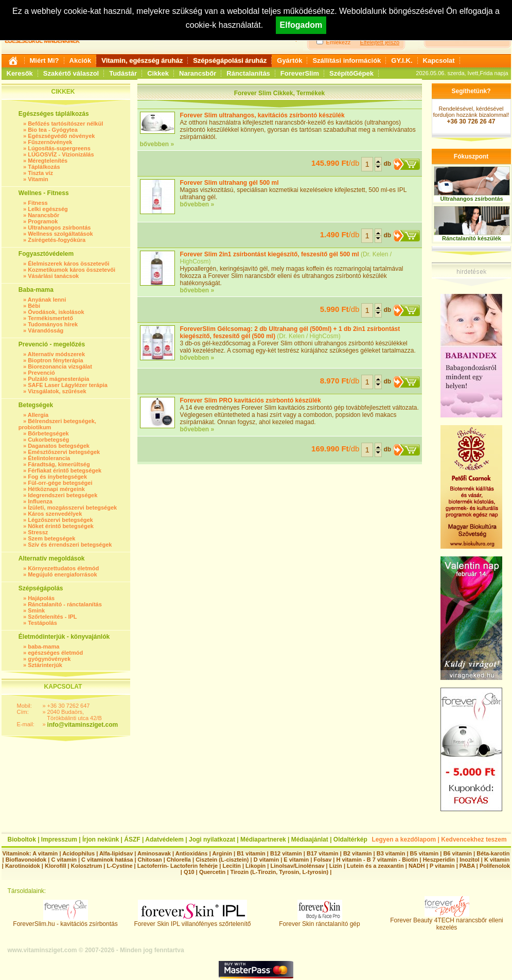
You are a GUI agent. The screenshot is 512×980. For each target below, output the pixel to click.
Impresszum (59, 839)
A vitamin (45, 853)
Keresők (20, 73)
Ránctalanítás (248, 73)
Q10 (189, 872)
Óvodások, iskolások (56, 312)
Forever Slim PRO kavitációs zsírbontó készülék (251, 400)
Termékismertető (50, 318)
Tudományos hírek (53, 324)
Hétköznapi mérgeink (56, 489)
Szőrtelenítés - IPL (52, 617)
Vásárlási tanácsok (53, 276)
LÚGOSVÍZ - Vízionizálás (61, 154)
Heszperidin (440, 860)
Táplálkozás (44, 167)
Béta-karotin (493, 853)
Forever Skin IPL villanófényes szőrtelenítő (193, 921)
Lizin (336, 866)
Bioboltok (22, 839)
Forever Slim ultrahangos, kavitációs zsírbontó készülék (262, 115)
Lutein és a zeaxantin (375, 866)
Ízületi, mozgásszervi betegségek (72, 507)
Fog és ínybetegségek (57, 477)
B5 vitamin (425, 853)
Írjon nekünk (101, 839)
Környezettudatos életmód (63, 568)
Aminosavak (154, 853)
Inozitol (470, 860)
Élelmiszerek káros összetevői (68, 264)
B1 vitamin (251, 853)
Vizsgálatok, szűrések (57, 391)
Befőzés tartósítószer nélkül (65, 124)
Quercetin (212, 872)
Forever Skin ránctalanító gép (319, 921)
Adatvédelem (164, 839)
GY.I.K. (402, 60)
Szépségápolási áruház (230, 60)
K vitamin (497, 860)
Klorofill (56, 866)
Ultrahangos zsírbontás (59, 227)
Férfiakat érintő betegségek (65, 470)
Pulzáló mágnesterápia (58, 379)
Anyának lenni (47, 300)
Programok (43, 221)
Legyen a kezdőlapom (404, 839)
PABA (468, 866)
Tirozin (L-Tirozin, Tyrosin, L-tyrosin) (279, 872)
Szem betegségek (51, 538)
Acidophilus (78, 853)
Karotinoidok (23, 866)
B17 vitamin (323, 853)
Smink (36, 610)
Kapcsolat (439, 60)
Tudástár (123, 73)
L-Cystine (119, 866)
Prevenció (41, 373)
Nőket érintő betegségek (61, 526)
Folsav (322, 860)
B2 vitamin (358, 853)
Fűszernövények (50, 142)
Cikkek (158, 73)
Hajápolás (41, 598)
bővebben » (157, 144)
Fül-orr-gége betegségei (60, 483)
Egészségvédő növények (61, 136)
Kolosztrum (87, 866)
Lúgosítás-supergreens (59, 148)
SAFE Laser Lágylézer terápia (68, 385)
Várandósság (46, 330)
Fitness (38, 203)
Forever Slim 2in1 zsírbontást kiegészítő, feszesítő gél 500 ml (270, 254)
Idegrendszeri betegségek (63, 495)
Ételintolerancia (49, 458)
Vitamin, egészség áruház (142, 60)
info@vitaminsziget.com (83, 725)
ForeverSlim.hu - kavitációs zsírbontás (65, 921)
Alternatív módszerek (56, 354)
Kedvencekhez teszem (474, 839)
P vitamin (443, 866)
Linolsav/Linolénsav (297, 866)
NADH (417, 866)
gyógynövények (49, 659)
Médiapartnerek (263, 839)
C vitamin (64, 860)
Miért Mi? (45, 60)
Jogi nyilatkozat (212, 839)
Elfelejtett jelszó (380, 42)
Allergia (38, 415)
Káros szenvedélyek (55, 514)
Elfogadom (301, 25)
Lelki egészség (48, 209)
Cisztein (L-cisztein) (222, 860)
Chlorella (179, 860)
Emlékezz (339, 42)
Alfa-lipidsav (116, 853)
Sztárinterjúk (45, 665)
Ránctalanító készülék (472, 238)
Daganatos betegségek (59, 446)
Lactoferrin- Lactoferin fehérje (178, 866)
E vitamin (296, 860)
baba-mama (43, 646)
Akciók (81, 60)
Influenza (40, 501)
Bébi (34, 306)
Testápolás (42, 623)
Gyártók (289, 60)
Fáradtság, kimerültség (59, 464)
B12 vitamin (286, 853)
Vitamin (38, 179)
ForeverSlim (300, 73)
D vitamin (267, 860)
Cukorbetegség (48, 440)
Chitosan (150, 860)
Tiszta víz (40, 173)
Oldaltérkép (350, 839)
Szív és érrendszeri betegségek (70, 545)
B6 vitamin (457, 853)
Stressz (38, 532)
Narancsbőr (198, 73)
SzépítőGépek (351, 73)
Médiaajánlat (310, 839)
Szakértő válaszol (71, 73)
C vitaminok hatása (107, 860)
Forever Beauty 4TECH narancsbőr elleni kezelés (446, 921)
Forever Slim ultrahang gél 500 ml (229, 183)
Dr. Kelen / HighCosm (308, 336)
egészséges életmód (55, 653)
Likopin (255, 866)
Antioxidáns (192, 853)
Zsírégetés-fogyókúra (57, 240)
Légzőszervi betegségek (60, 520)
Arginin (222, 853)
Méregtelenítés (48, 161)
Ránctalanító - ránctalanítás (65, 604)
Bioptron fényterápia (56, 360)
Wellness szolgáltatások (60, 234)
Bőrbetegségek (48, 433)
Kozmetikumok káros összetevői (72, 270)
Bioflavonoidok (26, 860)
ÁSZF (132, 839)
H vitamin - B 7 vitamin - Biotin (377, 860)
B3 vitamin (391, 853)
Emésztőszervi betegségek (64, 452)
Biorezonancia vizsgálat (60, 366)
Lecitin (231, 866)
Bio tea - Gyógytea (53, 130)
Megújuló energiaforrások (62, 574)
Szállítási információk (347, 60)
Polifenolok (495, 866)
